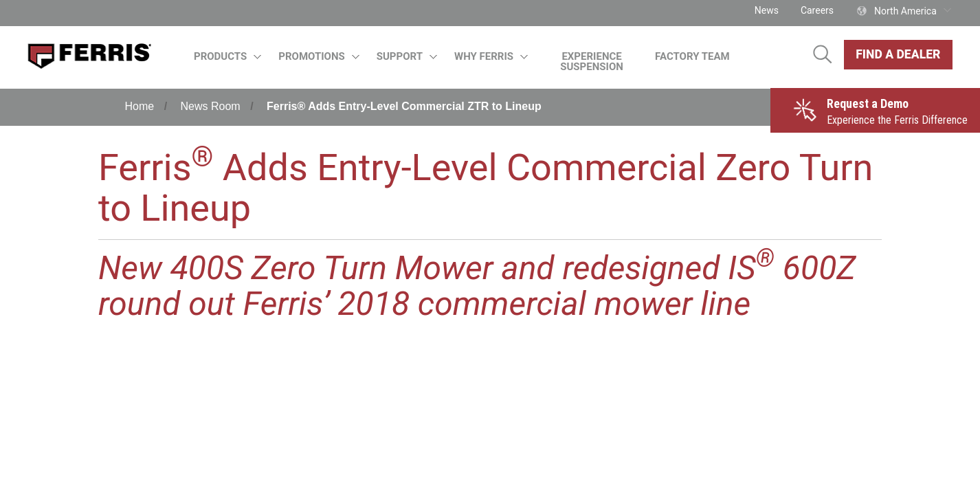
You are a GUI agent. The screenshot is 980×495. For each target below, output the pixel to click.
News (767, 10)
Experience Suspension (592, 62)
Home (140, 106)
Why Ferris (491, 56)
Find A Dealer (898, 54)
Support (407, 56)
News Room (211, 106)
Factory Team (692, 56)
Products (228, 56)
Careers (817, 10)
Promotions (319, 56)
